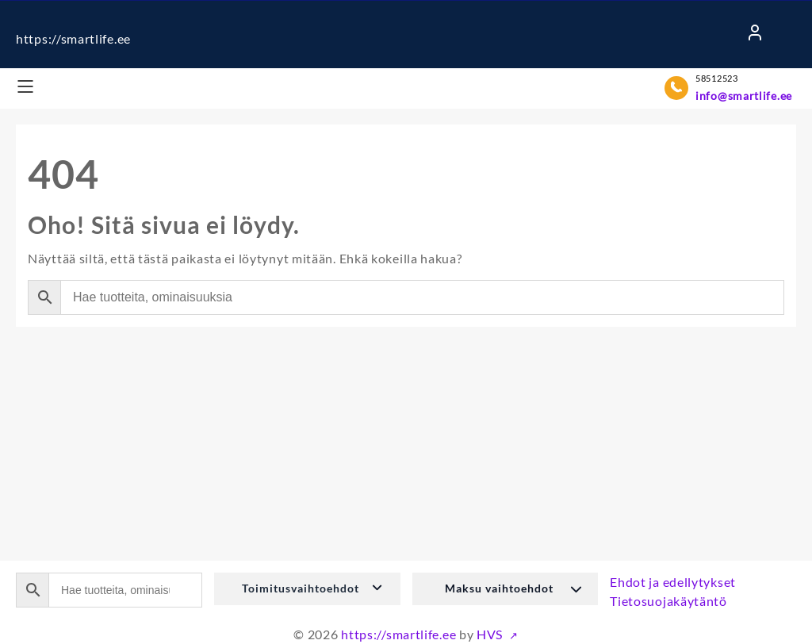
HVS (491, 634)
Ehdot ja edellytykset (673, 582)
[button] (307, 589)
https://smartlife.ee (73, 38)
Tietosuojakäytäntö (668, 601)
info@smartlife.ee (744, 96)
